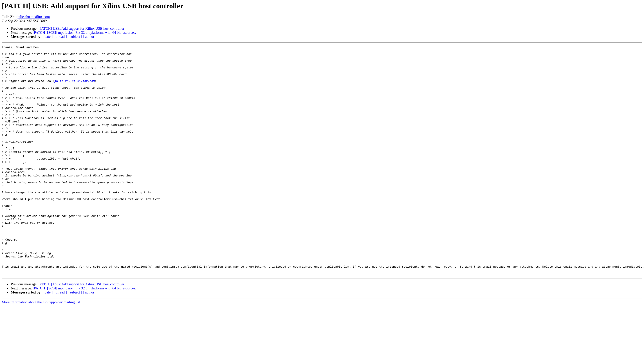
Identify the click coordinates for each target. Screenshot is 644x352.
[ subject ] (75, 37)
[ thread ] (60, 37)
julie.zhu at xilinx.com (34, 17)
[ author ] (90, 37)
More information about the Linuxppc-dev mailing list (41, 348)
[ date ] (48, 37)
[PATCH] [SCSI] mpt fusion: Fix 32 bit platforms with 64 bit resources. (84, 33)
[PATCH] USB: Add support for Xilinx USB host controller (81, 28)
